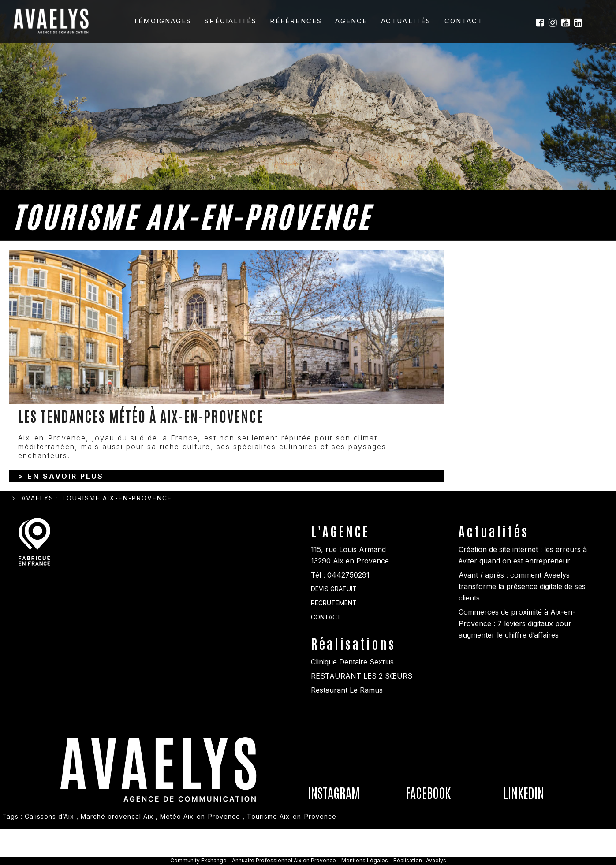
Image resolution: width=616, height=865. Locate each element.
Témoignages (162, 21)
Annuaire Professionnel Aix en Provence (284, 860)
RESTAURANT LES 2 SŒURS (362, 712)
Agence (351, 21)
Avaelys (38, 534)
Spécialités (231, 21)
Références (296, 21)
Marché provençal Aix (117, 852)
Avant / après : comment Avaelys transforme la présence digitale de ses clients (522, 623)
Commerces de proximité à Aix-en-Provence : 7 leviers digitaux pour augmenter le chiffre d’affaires (517, 660)
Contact (464, 21)
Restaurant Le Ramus (347, 726)
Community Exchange (198, 860)
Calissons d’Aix (49, 852)
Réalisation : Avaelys (420, 860)
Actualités (406, 21)
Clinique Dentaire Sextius (352, 698)
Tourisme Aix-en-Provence (292, 852)
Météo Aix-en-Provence (200, 852)
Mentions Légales (365, 860)
